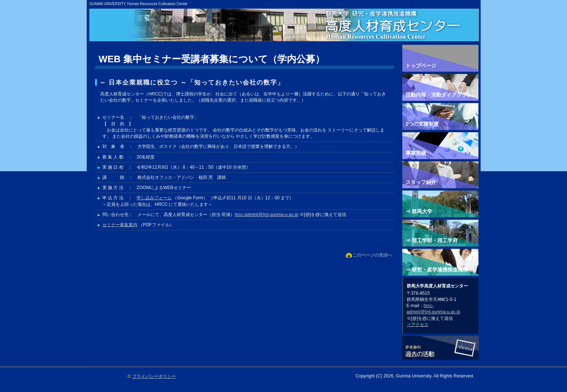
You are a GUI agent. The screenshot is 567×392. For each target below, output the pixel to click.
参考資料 (440, 349)
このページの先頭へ (372, 255)
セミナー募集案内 (120, 225)
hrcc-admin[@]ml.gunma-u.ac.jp (267, 215)
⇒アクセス (418, 325)
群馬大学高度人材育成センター (286, 33)
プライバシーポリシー (154, 376)
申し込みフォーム (154, 198)
